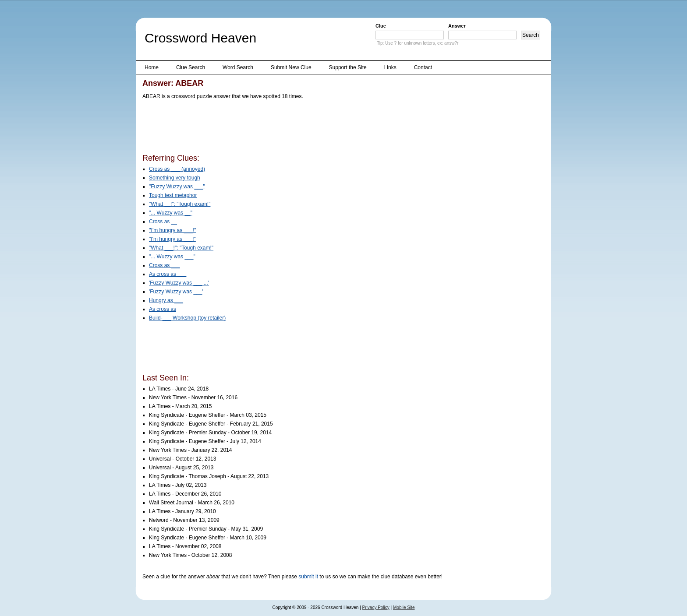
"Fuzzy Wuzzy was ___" (177, 187)
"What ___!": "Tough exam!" (181, 248)
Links (390, 67)
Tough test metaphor (173, 195)
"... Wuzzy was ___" (172, 257)
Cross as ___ (165, 265)
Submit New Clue (291, 67)
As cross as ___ (168, 274)
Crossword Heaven (200, 38)
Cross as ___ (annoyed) (177, 169)
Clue (381, 26)
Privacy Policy (376, 607)
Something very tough (175, 178)
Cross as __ (163, 222)
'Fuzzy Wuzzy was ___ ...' (179, 283)
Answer (457, 26)
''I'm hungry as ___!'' (173, 230)
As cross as (163, 309)
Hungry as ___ (166, 300)
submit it (308, 577)
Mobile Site (404, 607)
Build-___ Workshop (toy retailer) (187, 318)
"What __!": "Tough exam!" (180, 204)
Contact (423, 67)
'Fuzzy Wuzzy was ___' (176, 292)
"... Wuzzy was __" (171, 213)
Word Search (238, 67)
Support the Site (348, 67)
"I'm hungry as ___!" (172, 239)
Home (152, 67)
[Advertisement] (302, 128)
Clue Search (191, 67)
